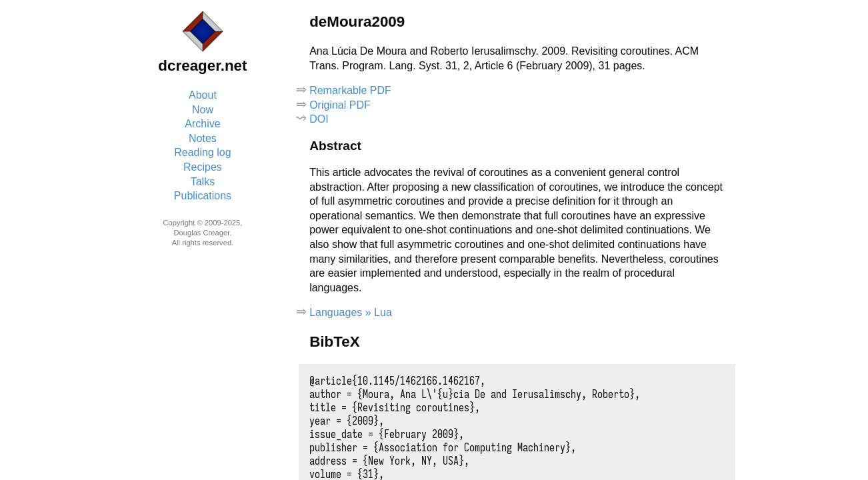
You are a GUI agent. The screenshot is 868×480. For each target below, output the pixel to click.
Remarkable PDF (350, 90)
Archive (202, 124)
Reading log (202, 152)
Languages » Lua (351, 312)
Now (203, 110)
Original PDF (340, 105)
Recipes (203, 167)
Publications (203, 196)
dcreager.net (202, 66)
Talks (203, 182)
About (203, 95)
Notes (203, 138)
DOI (319, 119)
